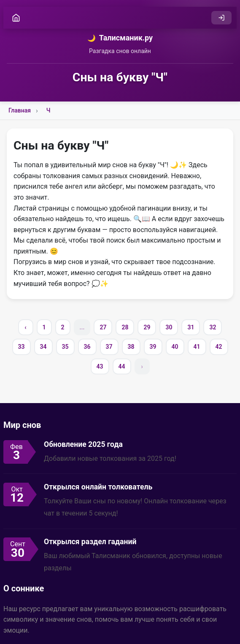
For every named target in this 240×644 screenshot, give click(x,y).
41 (197, 347)
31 (191, 327)
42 (219, 347)
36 (87, 347)
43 (100, 366)
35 (65, 347)
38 (131, 347)
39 (153, 347)
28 (125, 327)
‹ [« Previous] (25, 327)
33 (22, 347)
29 (147, 327)
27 (103, 327)
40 (175, 347)
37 (109, 347)
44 (122, 366)
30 (169, 327)
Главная (20, 110)
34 (43, 347)
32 (213, 327)
